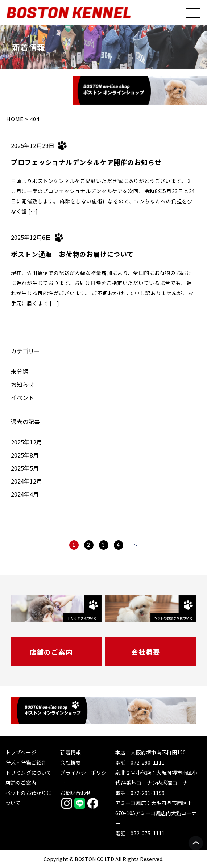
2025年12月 (26, 442)
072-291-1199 (148, 793)
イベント (22, 397)
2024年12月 (26, 481)
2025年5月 (25, 468)
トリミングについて (28, 773)
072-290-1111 (148, 762)
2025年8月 (25, 455)
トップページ (21, 752)
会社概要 (146, 652)
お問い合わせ (76, 793)
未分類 (20, 371)
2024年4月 (25, 494)
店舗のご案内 (51, 652)
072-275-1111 (148, 833)
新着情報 (71, 752)
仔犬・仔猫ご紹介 (26, 762)
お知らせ (22, 384)
